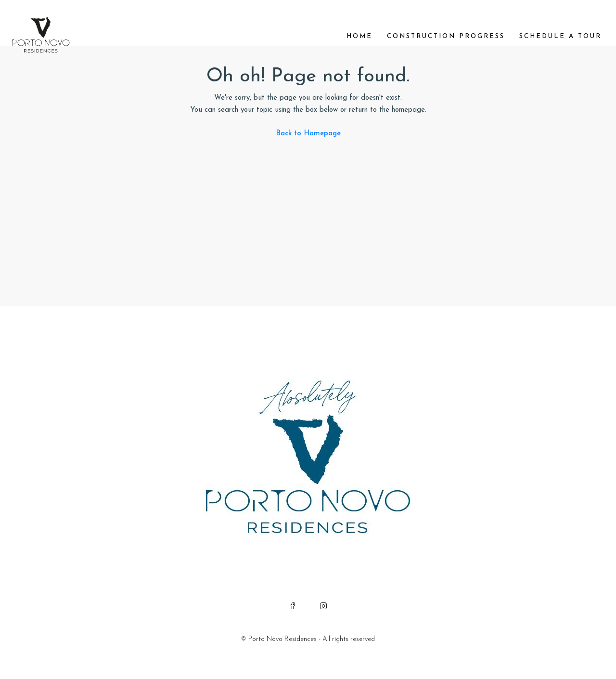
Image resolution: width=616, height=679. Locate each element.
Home (359, 36)
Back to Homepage (308, 134)
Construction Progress (446, 36)
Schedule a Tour (560, 36)
